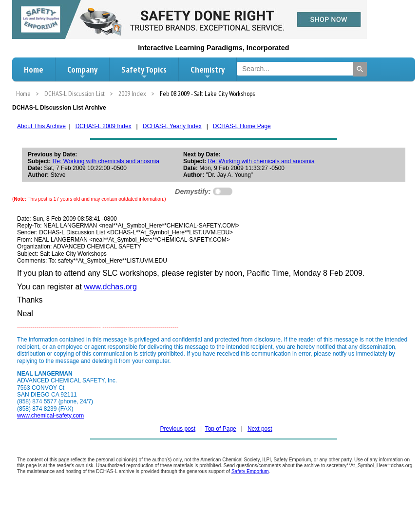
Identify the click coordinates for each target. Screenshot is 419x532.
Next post (260, 429)
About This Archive (41, 126)
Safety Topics (144, 72)
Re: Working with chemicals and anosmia (106, 161)
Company (82, 72)
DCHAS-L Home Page (242, 126)
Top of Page (221, 429)
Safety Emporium (250, 471)
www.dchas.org (110, 287)
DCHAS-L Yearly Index (172, 126)
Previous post (178, 429)
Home (34, 69)
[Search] (360, 69)
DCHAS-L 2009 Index (104, 126)
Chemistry (208, 72)
